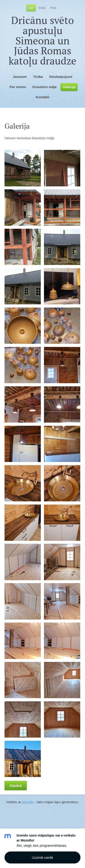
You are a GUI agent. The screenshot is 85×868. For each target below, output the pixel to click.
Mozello (28, 802)
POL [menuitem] (53, 8)
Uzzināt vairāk (42, 857)
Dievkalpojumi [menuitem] (61, 77)
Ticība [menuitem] (38, 77)
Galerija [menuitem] (69, 87)
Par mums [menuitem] (18, 87)
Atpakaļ (16, 785)
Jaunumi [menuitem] (20, 77)
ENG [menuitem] (42, 8)
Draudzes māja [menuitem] (44, 87)
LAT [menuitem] (31, 8)
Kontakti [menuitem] (43, 97)
